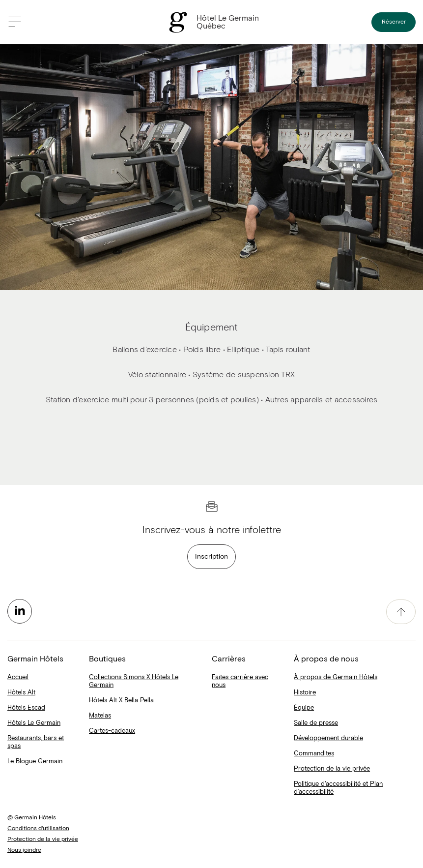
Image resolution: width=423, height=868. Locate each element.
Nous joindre (24, 850)
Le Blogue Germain (35, 762)
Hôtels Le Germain (34, 723)
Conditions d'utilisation (38, 829)
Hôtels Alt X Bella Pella (121, 701)
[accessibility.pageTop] (401, 612)
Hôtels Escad (26, 708)
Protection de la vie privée (332, 769)
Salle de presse (316, 723)
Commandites (314, 754)
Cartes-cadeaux (112, 731)
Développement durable (328, 738)
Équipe (304, 708)
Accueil (18, 677)
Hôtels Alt (21, 693)
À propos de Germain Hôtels (336, 677)
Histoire (305, 693)
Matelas (100, 716)
